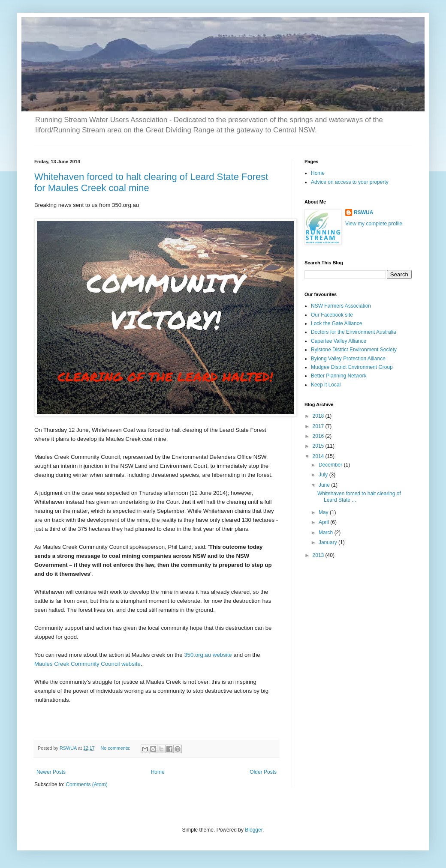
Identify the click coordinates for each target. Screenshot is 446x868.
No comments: (116, 748)
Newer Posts (51, 772)
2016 (319, 436)
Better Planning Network (339, 376)
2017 (319, 426)
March (327, 533)
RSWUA (363, 213)
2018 (319, 416)
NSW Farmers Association (341, 306)
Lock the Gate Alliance (336, 323)
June (325, 485)
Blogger (254, 830)
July (324, 475)
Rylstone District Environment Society (354, 350)
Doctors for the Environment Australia (354, 332)
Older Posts (263, 772)
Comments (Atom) (86, 784)
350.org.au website (208, 655)
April (324, 522)
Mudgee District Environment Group (352, 367)
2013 (319, 555)
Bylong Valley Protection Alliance (348, 359)
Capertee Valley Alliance (339, 341)
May (324, 512)
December (331, 465)
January (328, 542)
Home (158, 772)
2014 (319, 456)
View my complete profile (374, 224)
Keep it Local (326, 385)
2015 (319, 446)
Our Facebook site (332, 315)
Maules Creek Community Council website (87, 664)
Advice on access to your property (350, 182)
